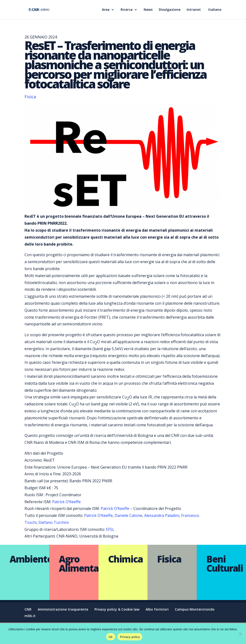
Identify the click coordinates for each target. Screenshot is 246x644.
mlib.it (30, 616)
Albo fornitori (157, 609)
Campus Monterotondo (195, 609)
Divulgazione (170, 10)
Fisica (30, 97)
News (148, 10)
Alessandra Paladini (162, 515)
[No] (240, 634)
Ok (111, 637)
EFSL (110, 529)
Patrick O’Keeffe (66, 502)
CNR (28, 609)
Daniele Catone (128, 515)
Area (106, 10)
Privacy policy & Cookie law (117, 609)
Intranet (194, 10)
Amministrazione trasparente (63, 609)
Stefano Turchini (54, 522)
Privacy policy (130, 637)
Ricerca (127, 10)
